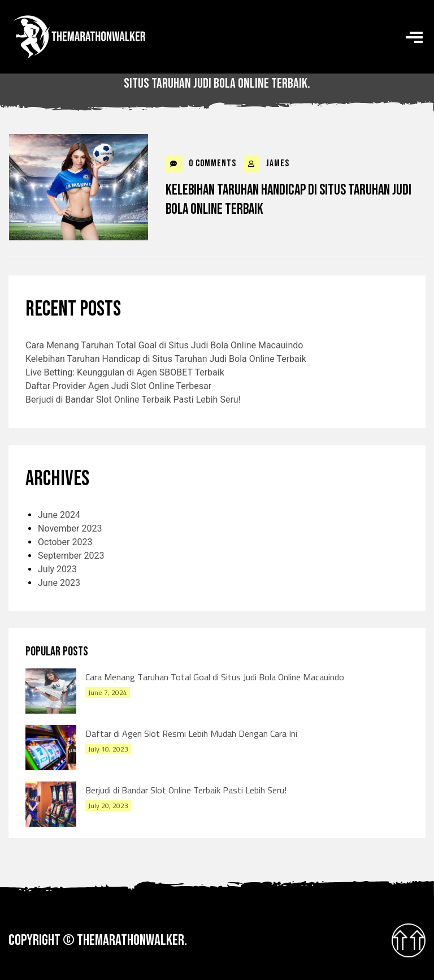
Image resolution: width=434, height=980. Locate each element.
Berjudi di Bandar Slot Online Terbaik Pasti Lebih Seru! (133, 400)
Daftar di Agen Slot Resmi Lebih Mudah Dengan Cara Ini (191, 733)
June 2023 (59, 583)
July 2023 (57, 569)
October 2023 (65, 542)
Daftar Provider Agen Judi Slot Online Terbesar (118, 386)
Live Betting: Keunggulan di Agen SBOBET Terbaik (125, 372)
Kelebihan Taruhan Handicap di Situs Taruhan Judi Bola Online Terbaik (288, 200)
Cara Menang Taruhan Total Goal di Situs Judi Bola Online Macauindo (164, 345)
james (266, 164)
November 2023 (70, 528)
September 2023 (71, 556)
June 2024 (59, 515)
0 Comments (201, 164)
